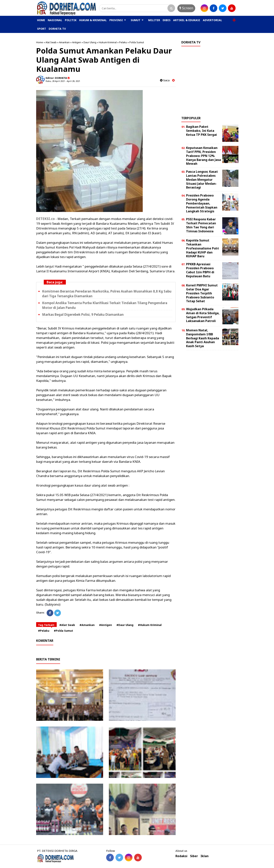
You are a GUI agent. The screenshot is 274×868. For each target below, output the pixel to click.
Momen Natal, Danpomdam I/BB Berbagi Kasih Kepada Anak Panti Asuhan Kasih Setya (203, 338)
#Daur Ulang (125, 625)
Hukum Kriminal (108, 42)
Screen (186, 8)
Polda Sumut (137, 42)
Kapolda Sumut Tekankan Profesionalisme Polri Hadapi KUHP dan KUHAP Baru (203, 248)
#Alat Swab (67, 625)
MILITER (154, 20)
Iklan (205, 856)
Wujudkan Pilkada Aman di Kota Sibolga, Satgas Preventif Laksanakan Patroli (203, 315)
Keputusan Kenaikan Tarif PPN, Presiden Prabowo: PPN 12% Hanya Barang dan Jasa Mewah (204, 156)
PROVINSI (116, 20)
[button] (234, 18)
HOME (41, 20)
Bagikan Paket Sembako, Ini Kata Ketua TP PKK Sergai (202, 131)
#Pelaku (44, 631)
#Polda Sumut (63, 631)
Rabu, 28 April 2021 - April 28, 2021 (63, 81)
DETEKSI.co (45, 219)
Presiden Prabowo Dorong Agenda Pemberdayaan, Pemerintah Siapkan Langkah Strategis (202, 203)
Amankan (64, 42)
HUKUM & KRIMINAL (93, 20)
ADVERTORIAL (212, 20)
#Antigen (106, 625)
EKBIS (167, 20)
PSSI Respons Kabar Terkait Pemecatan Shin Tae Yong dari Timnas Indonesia (201, 225)
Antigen (77, 42)
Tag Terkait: (46, 625)
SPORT (42, 29)
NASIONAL (55, 20)
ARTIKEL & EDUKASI (187, 20)
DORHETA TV (57, 29)
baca (165, 80)
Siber (194, 856)
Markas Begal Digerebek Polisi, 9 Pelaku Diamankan (83, 315)
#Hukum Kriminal (150, 625)
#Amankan (87, 625)
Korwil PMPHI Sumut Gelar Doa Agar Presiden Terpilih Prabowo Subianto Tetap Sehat (202, 293)
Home (40, 42)
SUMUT (136, 20)
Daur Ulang (90, 42)
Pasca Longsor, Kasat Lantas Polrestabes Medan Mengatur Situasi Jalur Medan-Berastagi (202, 179)
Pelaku (123, 42)
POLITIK (71, 20)
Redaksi (181, 856)
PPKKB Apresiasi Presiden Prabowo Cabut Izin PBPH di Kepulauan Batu (200, 270)
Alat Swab (51, 42)
